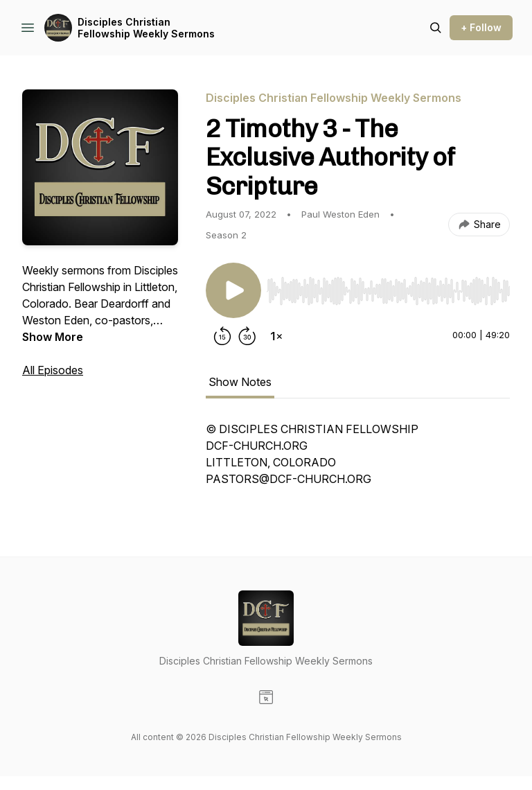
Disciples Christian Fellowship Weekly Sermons (146, 28)
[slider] (388, 291)
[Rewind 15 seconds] (222, 336)
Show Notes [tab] (240, 382)
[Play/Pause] (233, 290)
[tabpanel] (358, 461)
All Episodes (53, 370)
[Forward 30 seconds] (247, 336)
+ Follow (481, 27)
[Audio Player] (388, 287)
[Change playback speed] (276, 336)
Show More (53, 337)
